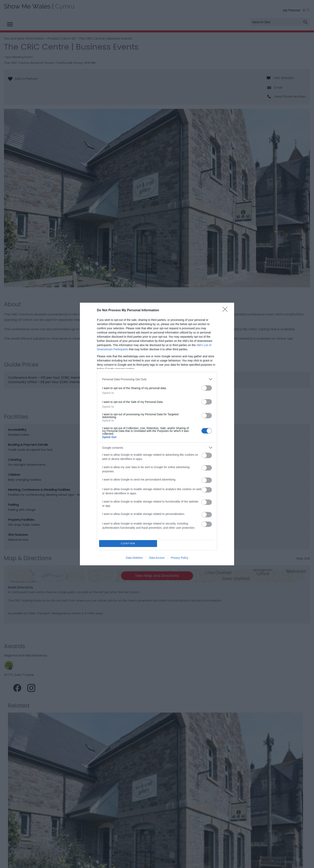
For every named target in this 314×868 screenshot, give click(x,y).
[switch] (207, 388)
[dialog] (157, 434)
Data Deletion (134, 558)
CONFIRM (128, 544)
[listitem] (157, 379)
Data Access (157, 558)
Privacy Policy (180, 558)
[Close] (226, 310)
